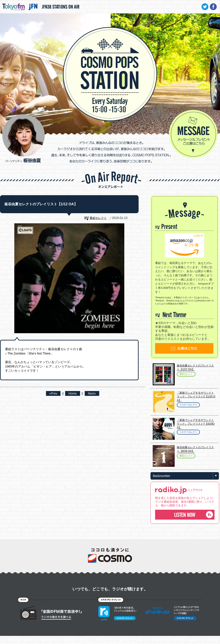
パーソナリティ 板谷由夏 (24, 138)
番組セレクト (98, 218)
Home (72, 393)
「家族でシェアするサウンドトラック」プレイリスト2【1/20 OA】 (196, 397)
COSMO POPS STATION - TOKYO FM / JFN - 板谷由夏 (110, 61)
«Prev (53, 393)
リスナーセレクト (188, 405)
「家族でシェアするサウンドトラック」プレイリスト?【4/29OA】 (196, 424)
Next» (92, 393)
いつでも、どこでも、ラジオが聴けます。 (110, 589)
